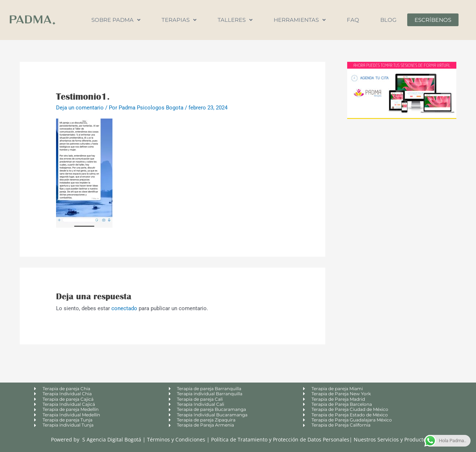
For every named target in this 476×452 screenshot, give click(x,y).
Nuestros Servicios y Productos (391, 439)
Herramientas (300, 20)
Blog (388, 20)
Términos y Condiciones (177, 439)
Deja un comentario (80, 108)
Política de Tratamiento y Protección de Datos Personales (280, 439)
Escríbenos (433, 20)
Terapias (179, 20)
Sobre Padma (116, 20)
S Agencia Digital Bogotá (112, 439)
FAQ (353, 20)
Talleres (235, 20)
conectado (124, 308)
